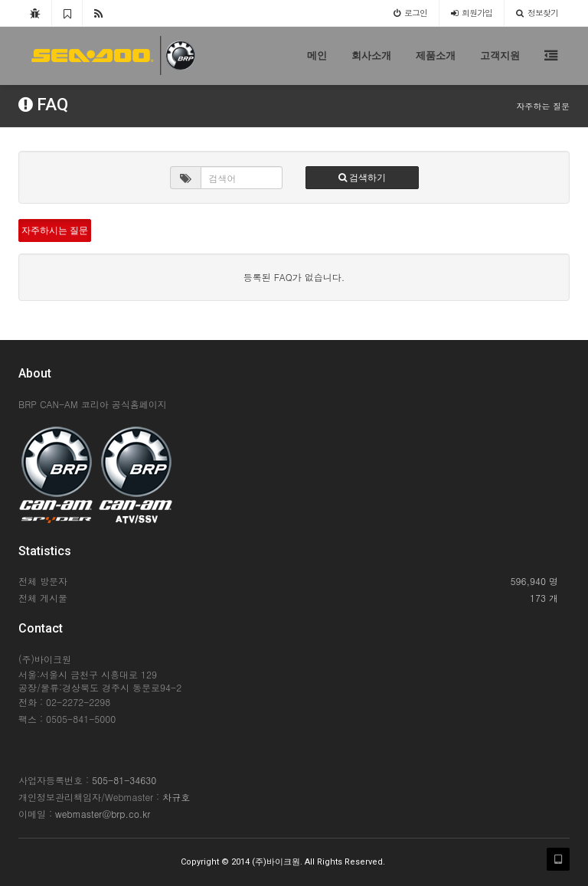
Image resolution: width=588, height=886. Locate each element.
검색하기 (362, 178)
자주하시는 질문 (55, 230)
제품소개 (436, 56)
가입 (472, 13)
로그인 (410, 13)
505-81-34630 (124, 780)
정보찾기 (537, 13)
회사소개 (371, 56)
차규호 (176, 797)
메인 (317, 56)
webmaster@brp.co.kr (103, 814)
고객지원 (500, 56)
